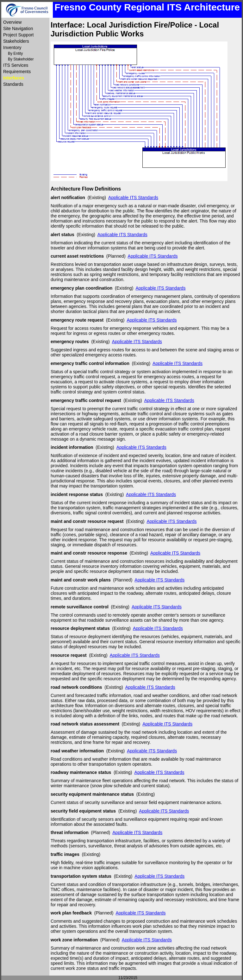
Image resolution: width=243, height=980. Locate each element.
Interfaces (14, 78)
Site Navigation (18, 28)
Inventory (12, 47)
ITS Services (16, 65)
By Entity (15, 53)
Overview (12, 22)
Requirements (17, 72)
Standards (13, 84)
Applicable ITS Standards (133, 198)
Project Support (19, 35)
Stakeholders (16, 41)
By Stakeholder (21, 59)
